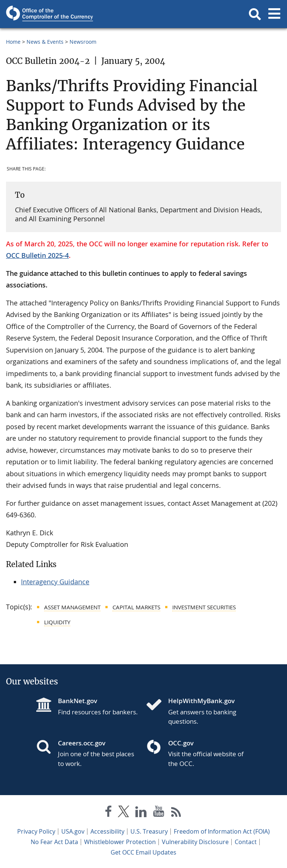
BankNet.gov (78, 701)
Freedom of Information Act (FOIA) (222, 831)
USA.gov (73, 831)
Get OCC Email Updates (143, 852)
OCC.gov (181, 743)
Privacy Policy (36, 831)
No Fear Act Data (54, 842)
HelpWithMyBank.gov (201, 701)
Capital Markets (136, 607)
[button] (255, 14)
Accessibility (107, 831)
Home (13, 42)
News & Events (45, 42)
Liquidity (57, 622)
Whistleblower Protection (120, 842)
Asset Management (72, 607)
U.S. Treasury (149, 831)
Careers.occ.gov (82, 743)
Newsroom (83, 42)
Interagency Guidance (55, 582)
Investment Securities (204, 607)
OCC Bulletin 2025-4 (37, 255)
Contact (246, 842)
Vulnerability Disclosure (195, 842)
